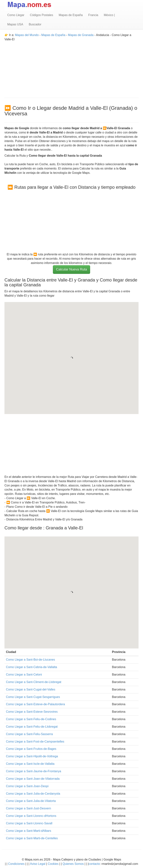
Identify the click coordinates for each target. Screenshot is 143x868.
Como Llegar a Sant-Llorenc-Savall (29, 823)
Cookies (54, 864)
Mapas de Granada (81, 35)
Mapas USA (15, 24)
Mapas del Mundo (27, 35)
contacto (94, 864)
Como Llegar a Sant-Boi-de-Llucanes (30, 660)
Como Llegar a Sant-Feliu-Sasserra (29, 734)
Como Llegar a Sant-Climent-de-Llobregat (34, 682)
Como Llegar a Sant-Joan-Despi (27, 786)
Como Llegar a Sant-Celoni (24, 675)
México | (109, 15)
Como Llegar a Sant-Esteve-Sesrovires (32, 712)
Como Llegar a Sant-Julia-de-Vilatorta (31, 801)
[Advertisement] (71, 68)
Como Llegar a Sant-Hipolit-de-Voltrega (32, 756)
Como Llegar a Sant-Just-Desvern (28, 808)
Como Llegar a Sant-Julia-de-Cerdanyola (33, 794)
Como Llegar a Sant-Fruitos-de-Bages (31, 749)
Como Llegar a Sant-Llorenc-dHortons (31, 816)
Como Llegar (16, 15)
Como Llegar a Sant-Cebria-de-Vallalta (32, 667)
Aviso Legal (38, 864)
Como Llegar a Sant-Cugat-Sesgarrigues (33, 697)
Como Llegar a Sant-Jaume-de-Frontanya (34, 771)
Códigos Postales (42, 15)
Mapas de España (71, 15)
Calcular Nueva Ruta (71, 269)
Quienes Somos (73, 864)
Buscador (35, 24)
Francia (93, 15)
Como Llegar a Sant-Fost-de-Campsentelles (35, 742)
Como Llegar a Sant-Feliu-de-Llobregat (32, 727)
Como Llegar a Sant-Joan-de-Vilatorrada (33, 779)
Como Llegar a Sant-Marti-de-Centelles (32, 838)
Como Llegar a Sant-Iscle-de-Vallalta (30, 764)
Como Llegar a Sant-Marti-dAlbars (29, 831)
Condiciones (16, 864)
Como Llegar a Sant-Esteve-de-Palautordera (35, 704)
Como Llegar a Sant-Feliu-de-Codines (31, 719)
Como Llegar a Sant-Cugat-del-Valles (31, 689)
